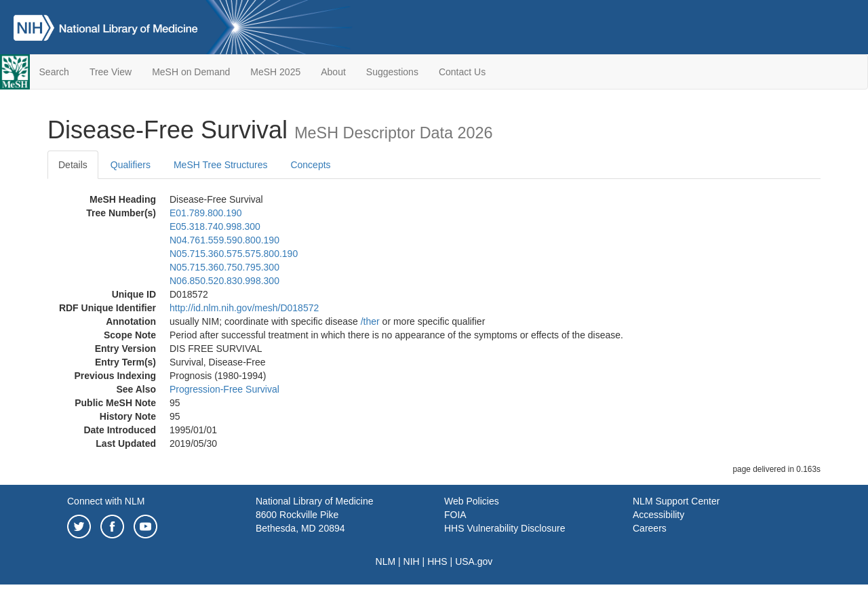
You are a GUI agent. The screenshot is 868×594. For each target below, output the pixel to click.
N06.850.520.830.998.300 (224, 281)
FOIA (455, 515)
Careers (650, 528)
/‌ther (370, 321)
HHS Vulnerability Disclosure (505, 528)
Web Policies (472, 501)
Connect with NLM (106, 501)
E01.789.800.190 (206, 213)
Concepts (310, 165)
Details (73, 165)
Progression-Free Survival (224, 389)
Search (54, 72)
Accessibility (658, 515)
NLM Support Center (676, 501)
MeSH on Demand (191, 72)
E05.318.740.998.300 (215, 226)
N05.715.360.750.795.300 (224, 267)
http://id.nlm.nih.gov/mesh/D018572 (244, 308)
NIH (412, 561)
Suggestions (392, 72)
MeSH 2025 (275, 72)
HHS (437, 561)
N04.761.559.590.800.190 (224, 240)
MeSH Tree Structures (221, 165)
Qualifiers (131, 165)
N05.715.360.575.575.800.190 (234, 254)
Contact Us (462, 72)
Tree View (111, 72)
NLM (386, 561)
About (333, 72)
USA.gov (474, 561)
